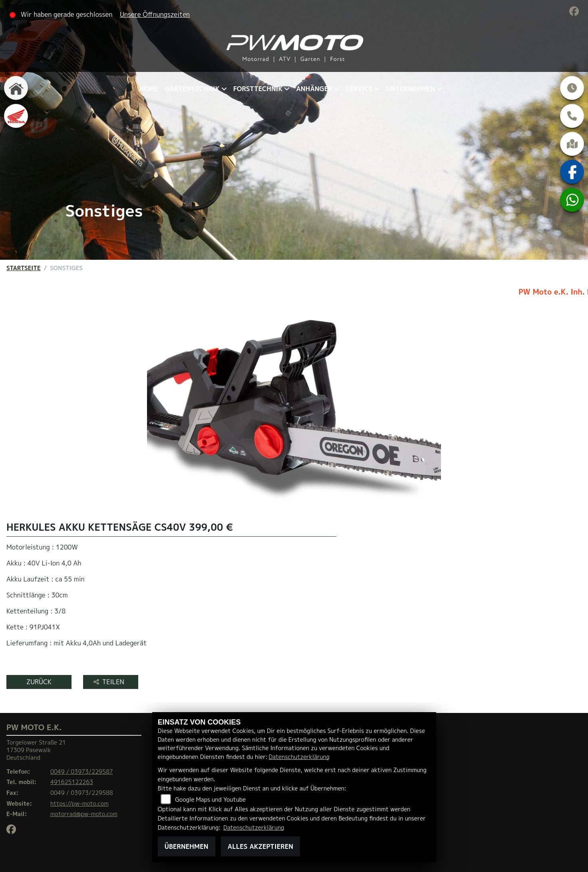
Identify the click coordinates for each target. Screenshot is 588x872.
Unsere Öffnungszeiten (155, 14)
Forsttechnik (258, 89)
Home (149, 89)
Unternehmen (411, 89)
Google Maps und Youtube (210, 800)
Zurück (39, 682)
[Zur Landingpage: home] (16, 88)
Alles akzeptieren (260, 846)
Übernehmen (187, 846)
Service (359, 89)
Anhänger (314, 89)
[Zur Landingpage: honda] (16, 116)
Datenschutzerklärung (299, 757)
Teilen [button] (110, 682)
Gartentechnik (192, 89)
